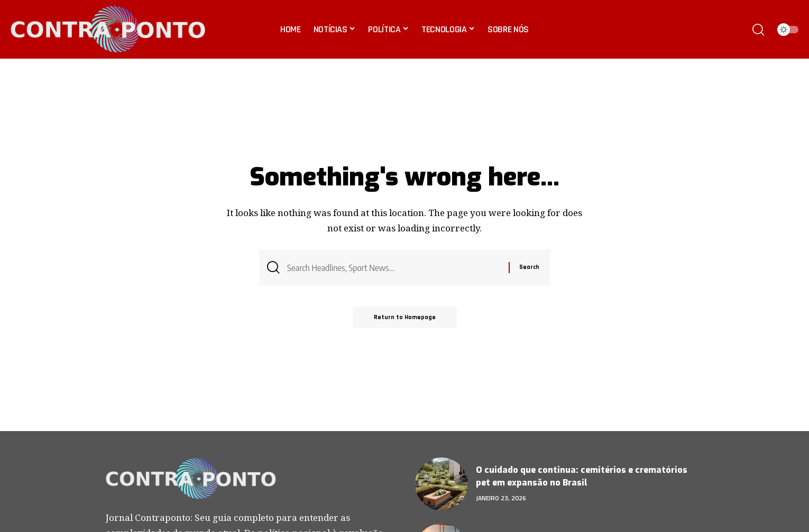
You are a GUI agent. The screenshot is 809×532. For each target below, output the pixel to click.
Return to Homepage (405, 317)
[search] (758, 30)
